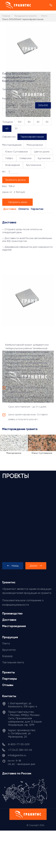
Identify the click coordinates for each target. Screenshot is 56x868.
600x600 (20, 99)
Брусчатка (9, 650)
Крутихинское (34, 165)
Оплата (24, 209)
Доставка (10, 209)
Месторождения (14, 626)
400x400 (10, 105)
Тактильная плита (13, 662)
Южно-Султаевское (17, 152)
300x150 (10, 112)
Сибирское (25, 158)
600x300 (36, 99)
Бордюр (7, 656)
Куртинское (44, 158)
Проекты (9, 672)
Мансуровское (35, 145)
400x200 (27, 105)
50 (47, 122)
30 (16, 129)
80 (29, 122)
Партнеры (10, 679)
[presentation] (13, 566)
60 (38, 122)
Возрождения (13, 165)
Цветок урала (42, 152)
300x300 (43, 105)
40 (7, 129)
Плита (6, 643)
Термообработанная (32, 137)
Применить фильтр (16, 180)
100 (20, 122)
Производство (12, 613)
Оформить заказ (17, 202)
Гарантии (37, 209)
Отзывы (8, 685)
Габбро (9, 158)
